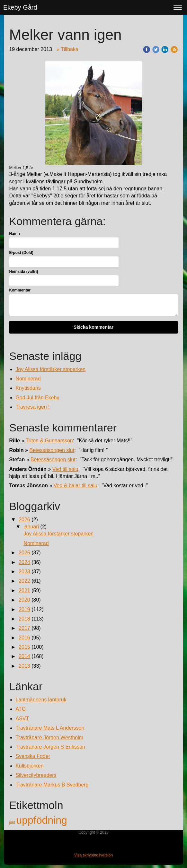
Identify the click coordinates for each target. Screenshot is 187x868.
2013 (24, 666)
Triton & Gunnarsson (49, 441)
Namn (14, 234)
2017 (24, 628)
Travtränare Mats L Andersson (50, 728)
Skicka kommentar (93, 327)
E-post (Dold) (21, 253)
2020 (24, 600)
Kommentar (20, 290)
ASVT (22, 719)
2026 (24, 520)
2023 (24, 572)
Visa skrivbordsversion (93, 855)
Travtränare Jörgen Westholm (49, 738)
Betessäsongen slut (52, 450)
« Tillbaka (67, 49)
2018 (24, 619)
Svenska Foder (33, 756)
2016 (24, 638)
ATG (21, 709)
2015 (24, 647)
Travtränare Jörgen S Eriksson (50, 747)
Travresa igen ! (32, 407)
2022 (24, 581)
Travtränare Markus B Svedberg (52, 785)
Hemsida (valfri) (23, 272)
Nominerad (28, 379)
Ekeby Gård (20, 7)
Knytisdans (28, 388)
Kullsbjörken (29, 766)
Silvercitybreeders (36, 775)
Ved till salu (65, 469)
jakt (13, 822)
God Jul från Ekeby (37, 398)
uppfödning (41, 820)
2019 (24, 609)
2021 (24, 590)
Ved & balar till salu (76, 486)
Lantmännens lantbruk (41, 700)
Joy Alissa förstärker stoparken (50, 369)
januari (31, 527)
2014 (24, 656)
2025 (24, 553)
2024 (24, 562)
